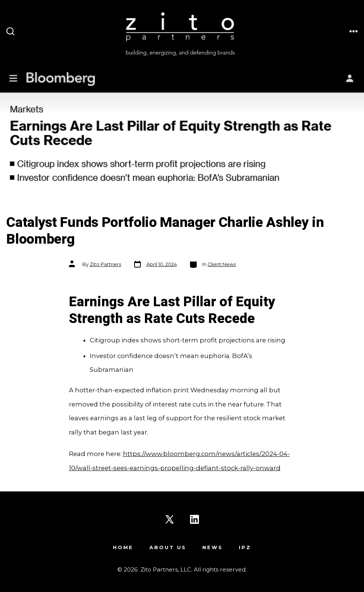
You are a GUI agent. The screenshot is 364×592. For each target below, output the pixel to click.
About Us (168, 547)
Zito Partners (105, 264)
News (213, 547)
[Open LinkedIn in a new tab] (194, 519)
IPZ (245, 547)
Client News (222, 264)
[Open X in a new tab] (170, 519)
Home (123, 547)
